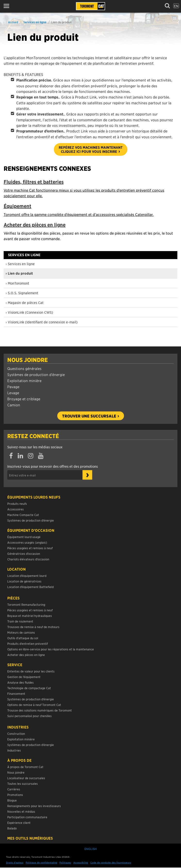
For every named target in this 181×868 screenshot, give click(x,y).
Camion (14, 405)
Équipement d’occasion (31, 530)
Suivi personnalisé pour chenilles (29, 716)
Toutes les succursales (23, 783)
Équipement (17, 206)
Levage (13, 393)
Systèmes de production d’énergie (36, 374)
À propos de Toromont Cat (25, 767)
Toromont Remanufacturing (26, 604)
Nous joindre (28, 360)
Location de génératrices (24, 581)
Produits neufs (17, 504)
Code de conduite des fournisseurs (111, 862)
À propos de (19, 760)
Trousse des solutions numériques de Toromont (40, 710)
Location (16, 569)
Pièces (13, 598)
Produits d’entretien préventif (28, 643)
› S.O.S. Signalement (22, 293)
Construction (16, 733)
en (176, 6)
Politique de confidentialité (41, 862)
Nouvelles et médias (21, 811)
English (90, 849)
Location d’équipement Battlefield (30, 587)
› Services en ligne (20, 264)
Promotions (15, 795)
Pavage (13, 387)
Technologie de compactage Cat (29, 688)
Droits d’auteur (15, 862)
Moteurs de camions (21, 632)
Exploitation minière (24, 381)
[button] (8, 6)
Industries (18, 727)
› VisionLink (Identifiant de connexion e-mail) (42, 322)
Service (15, 665)
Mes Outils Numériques (30, 838)
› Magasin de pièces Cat (25, 303)
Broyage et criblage (24, 399)
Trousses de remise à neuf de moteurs (33, 627)
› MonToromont (17, 283)
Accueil (13, 22)
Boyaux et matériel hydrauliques (30, 616)
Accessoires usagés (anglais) (27, 542)
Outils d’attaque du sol (23, 638)
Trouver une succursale (89, 416)
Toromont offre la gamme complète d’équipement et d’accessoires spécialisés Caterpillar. (79, 214)
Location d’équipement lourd (27, 576)
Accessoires (16, 509)
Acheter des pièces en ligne (35, 225)
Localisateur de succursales (26, 778)
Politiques (65, 862)
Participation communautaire (27, 817)
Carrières (14, 789)
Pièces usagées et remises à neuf (30, 548)
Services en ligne (35, 22)
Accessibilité (81, 862)
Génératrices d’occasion (24, 553)
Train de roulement (20, 621)
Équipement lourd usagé (24, 537)
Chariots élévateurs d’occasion (28, 559)
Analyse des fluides (21, 682)
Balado (12, 828)
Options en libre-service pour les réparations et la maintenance (51, 649)
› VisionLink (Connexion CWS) (29, 312)
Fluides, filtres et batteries (34, 182)
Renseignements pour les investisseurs (34, 806)
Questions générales (24, 368)
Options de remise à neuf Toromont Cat (34, 705)
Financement (16, 693)
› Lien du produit (19, 273)
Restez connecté (33, 436)
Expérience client (19, 823)
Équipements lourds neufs (34, 497)
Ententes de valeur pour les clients (32, 671)
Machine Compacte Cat (23, 515)
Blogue (12, 800)
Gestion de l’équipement (24, 677)
